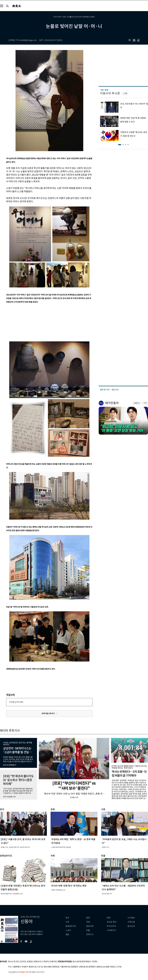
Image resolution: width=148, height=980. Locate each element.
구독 (126, 94)
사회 (67, 922)
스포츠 (68, 930)
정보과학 (90, 926)
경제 (88, 918)
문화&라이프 (71, 926)
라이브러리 (111, 926)
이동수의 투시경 (110, 93)
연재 (109, 918)
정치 (67, 918)
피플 (88, 930)
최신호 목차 (112, 922)
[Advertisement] (43, 322)
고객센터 (45, 962)
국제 (88, 922)
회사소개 (12, 962)
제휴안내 (37, 962)
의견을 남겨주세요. (16, 702)
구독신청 (131, 922)
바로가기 (137, 403)
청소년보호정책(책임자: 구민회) (85, 962)
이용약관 (53, 962)
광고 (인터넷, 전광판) (24, 962)
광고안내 (131, 926)
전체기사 (90, 934)
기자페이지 (111, 930)
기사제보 (131, 918)
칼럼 (67, 934)
